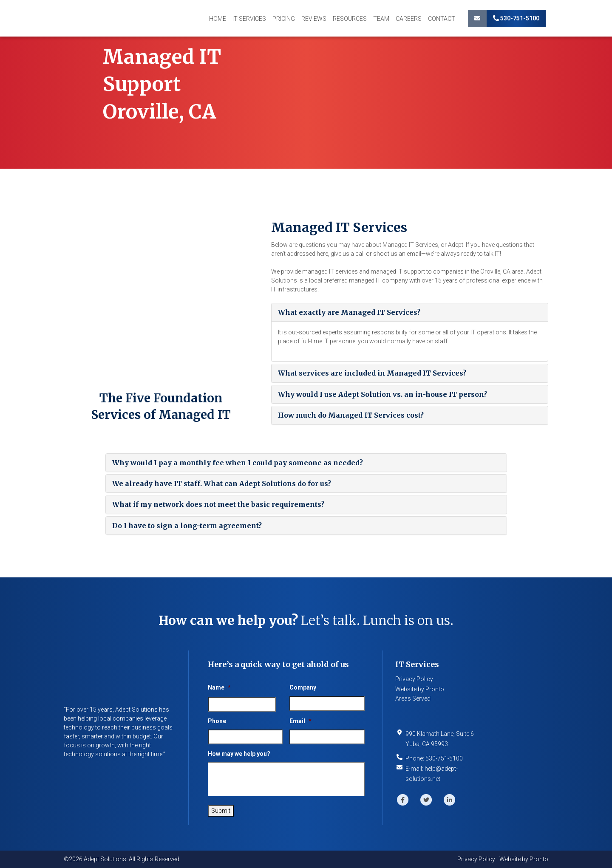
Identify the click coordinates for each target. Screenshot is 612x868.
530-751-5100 (516, 18)
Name (219, 687)
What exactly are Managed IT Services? (349, 312)
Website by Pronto (420, 689)
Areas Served (413, 698)
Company (303, 687)
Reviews (314, 19)
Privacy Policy (414, 679)
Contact (442, 19)
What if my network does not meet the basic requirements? (218, 504)
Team (381, 19)
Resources (350, 19)
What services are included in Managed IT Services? (372, 373)
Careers (409, 19)
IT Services (249, 19)
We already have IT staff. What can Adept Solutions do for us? (222, 483)
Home (218, 19)
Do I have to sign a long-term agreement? (187, 526)
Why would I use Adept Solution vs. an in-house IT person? (382, 394)
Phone (217, 721)
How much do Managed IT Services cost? (351, 415)
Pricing (284, 19)
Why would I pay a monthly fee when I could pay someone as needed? (238, 463)
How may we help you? (239, 754)
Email (300, 721)
